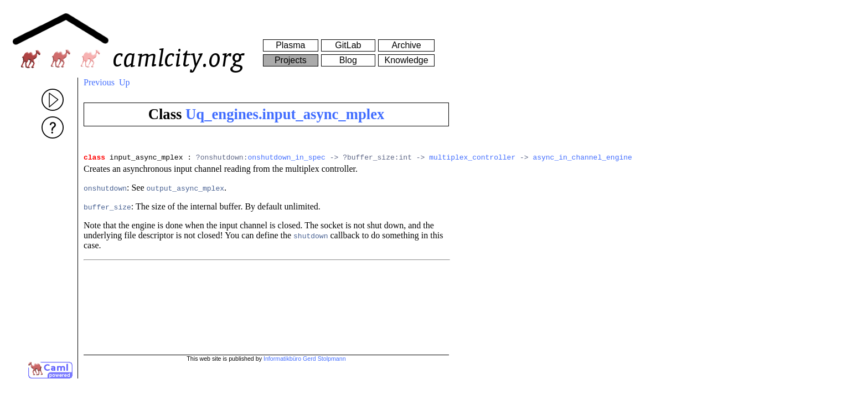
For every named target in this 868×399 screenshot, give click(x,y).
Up (125, 82)
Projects (291, 60)
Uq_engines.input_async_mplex (285, 114)
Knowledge (406, 60)
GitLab (348, 45)
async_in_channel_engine (582, 158)
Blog (348, 60)
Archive (406, 45)
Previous (99, 82)
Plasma (290, 45)
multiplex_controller (472, 158)
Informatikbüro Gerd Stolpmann (305, 359)
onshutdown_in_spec (286, 158)
